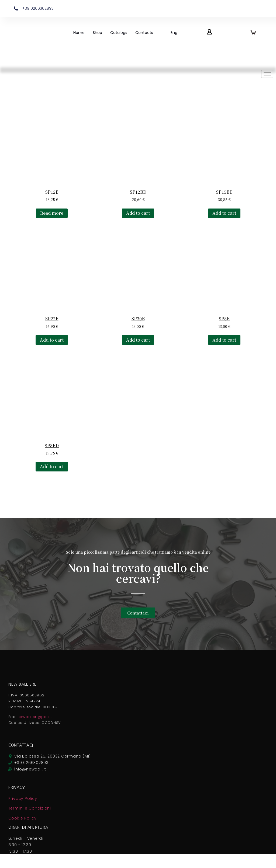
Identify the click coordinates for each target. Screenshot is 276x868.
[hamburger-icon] (267, 74)
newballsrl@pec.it (35, 717)
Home (79, 33)
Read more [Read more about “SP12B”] (52, 213)
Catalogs (119, 33)
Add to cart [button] (138, 213)
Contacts (144, 33)
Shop (97, 33)
